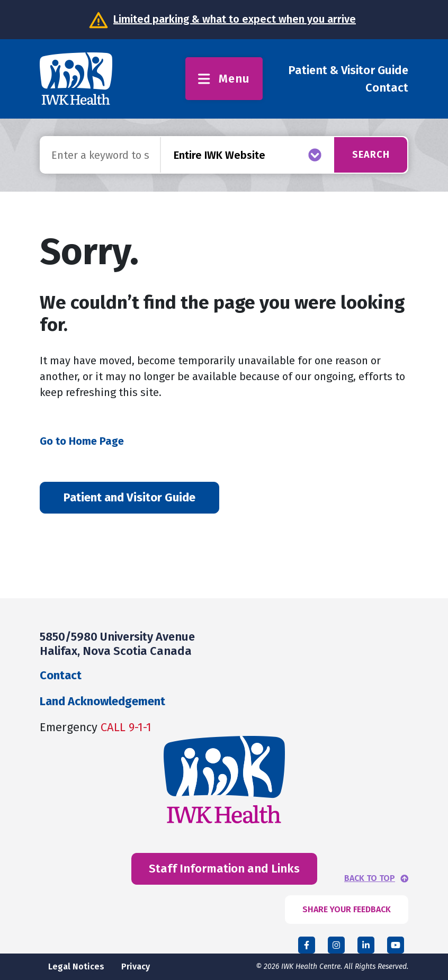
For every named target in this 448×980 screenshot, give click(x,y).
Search (371, 155)
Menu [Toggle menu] (224, 79)
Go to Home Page (82, 441)
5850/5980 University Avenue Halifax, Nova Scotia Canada (117, 644)
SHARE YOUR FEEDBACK (347, 909)
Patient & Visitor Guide (348, 70)
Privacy (136, 966)
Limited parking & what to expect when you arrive (235, 19)
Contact (387, 88)
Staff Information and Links (224, 869)
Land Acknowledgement (102, 701)
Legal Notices (76, 966)
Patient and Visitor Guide (129, 497)
